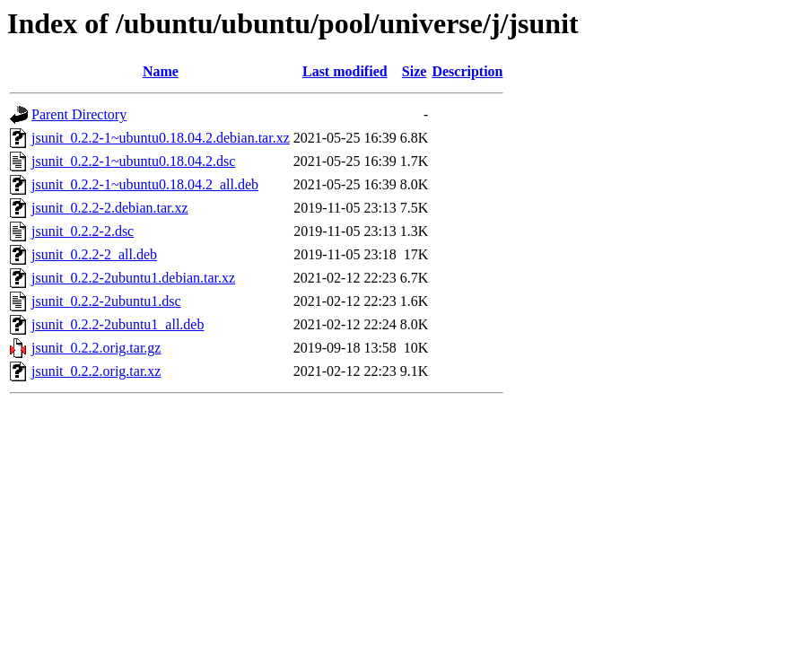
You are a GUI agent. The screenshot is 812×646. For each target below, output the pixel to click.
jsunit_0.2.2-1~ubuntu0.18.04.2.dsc (133, 161)
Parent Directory (79, 114)
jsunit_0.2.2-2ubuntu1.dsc (106, 301)
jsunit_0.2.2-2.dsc (83, 231)
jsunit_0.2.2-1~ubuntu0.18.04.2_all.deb (145, 184)
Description (467, 71)
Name (161, 71)
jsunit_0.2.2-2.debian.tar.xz (110, 208)
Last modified (345, 71)
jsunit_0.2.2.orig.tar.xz (96, 371)
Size (415, 71)
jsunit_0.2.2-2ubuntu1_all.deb (118, 324)
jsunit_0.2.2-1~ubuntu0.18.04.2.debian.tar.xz (161, 138)
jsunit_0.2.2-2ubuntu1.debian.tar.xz (133, 278)
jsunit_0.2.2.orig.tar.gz (96, 348)
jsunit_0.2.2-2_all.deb (94, 254)
